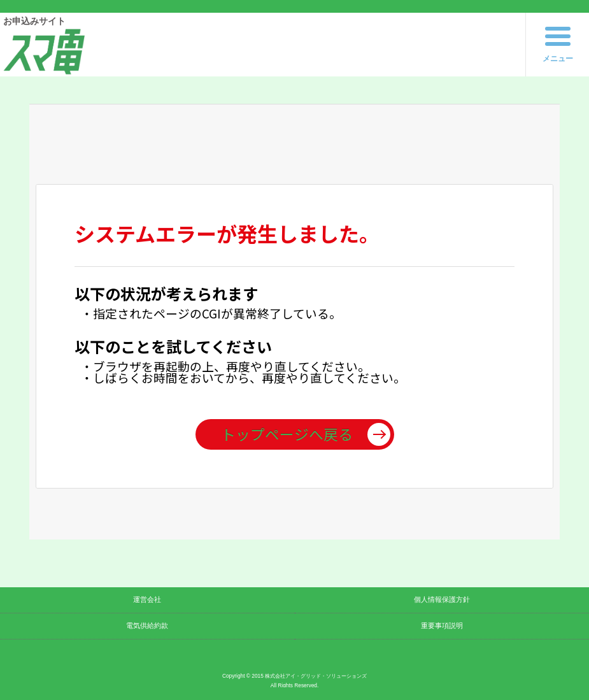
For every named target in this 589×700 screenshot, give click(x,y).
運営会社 (147, 599)
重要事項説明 (442, 625)
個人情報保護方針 (442, 599)
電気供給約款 (147, 625)
